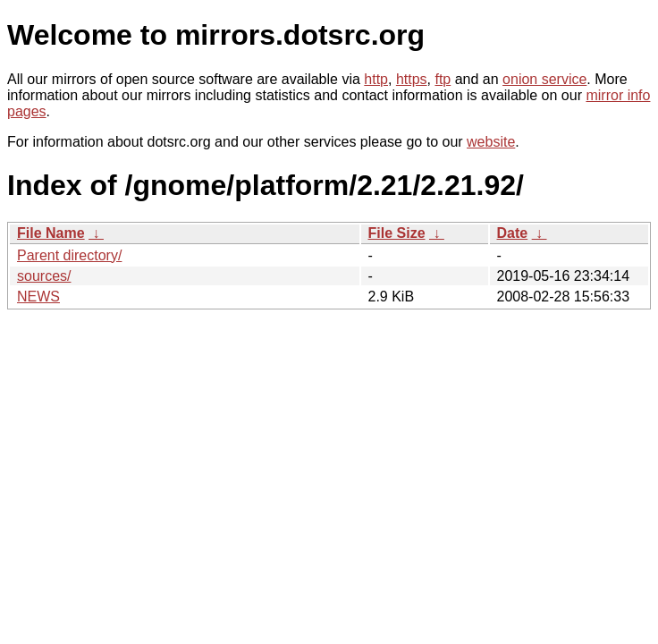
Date (513, 233)
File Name (51, 233)
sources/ (44, 276)
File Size (397, 233)
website (491, 142)
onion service (544, 79)
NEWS (38, 297)
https (412, 79)
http (376, 79)
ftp (443, 79)
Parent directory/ (69, 255)
